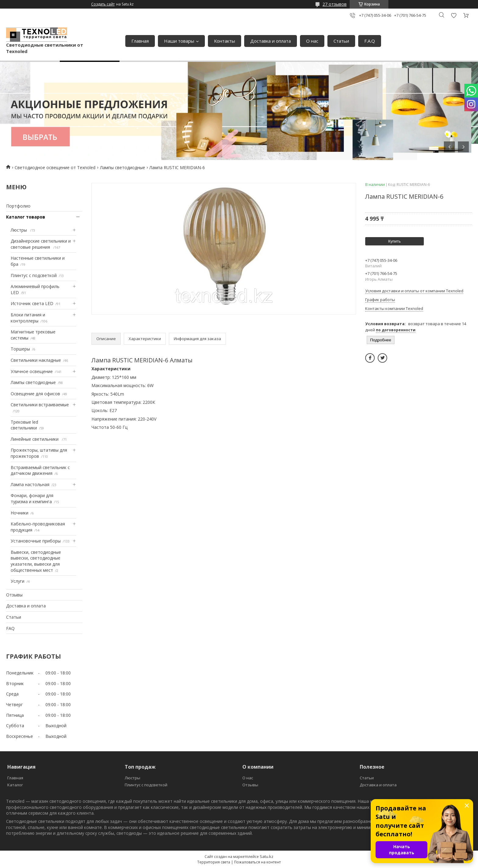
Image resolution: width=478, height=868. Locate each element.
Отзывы (14, 595)
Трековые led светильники (24, 425)
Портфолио (18, 206)
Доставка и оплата (271, 41)
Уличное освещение (32, 371)
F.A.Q (370, 41)
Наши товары (179, 41)
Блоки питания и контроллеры (28, 318)
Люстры (19, 230)
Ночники (20, 513)
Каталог (15, 785)
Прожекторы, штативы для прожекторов (39, 453)
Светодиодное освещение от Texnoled (55, 167)
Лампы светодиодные (123, 167)
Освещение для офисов (35, 394)
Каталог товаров (26, 217)
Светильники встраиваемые (40, 405)
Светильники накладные (36, 360)
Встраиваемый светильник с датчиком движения (40, 470)
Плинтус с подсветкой (34, 275)
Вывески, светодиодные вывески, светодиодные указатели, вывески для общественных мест (36, 561)
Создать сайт (103, 4)
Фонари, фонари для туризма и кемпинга (32, 498)
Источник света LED (32, 303)
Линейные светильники (35, 439)
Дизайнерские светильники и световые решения (41, 244)
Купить (394, 241)
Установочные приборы (36, 541)
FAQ (10, 628)
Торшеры (20, 349)
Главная (140, 41)
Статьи (341, 41)
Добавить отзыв (454, 15)
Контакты (225, 41)
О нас (312, 41)
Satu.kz (267, 856)
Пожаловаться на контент (257, 862)
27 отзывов (335, 4)
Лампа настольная (30, 484)
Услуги (18, 581)
